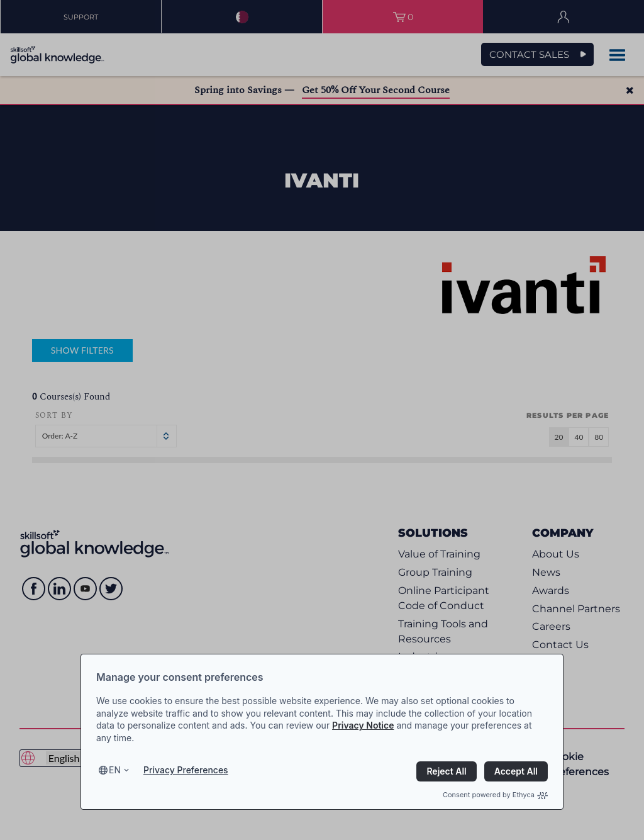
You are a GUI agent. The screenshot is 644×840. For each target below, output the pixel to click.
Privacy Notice (363, 725)
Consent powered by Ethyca (495, 795)
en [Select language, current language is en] (115, 770)
